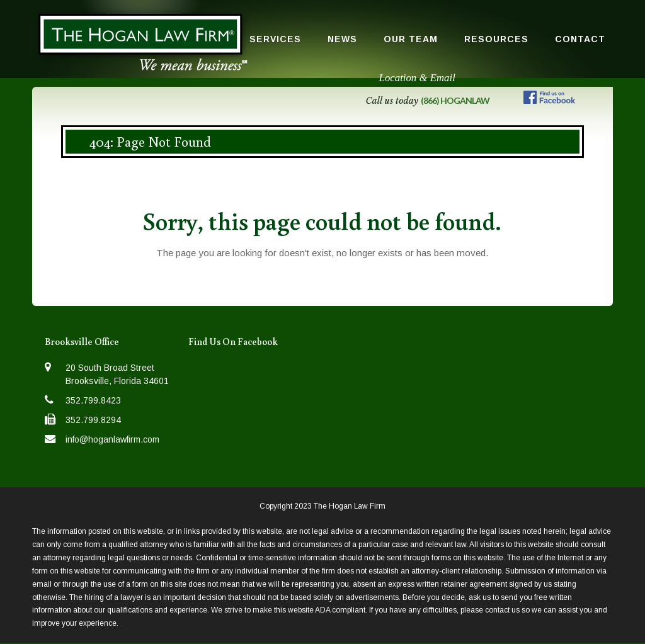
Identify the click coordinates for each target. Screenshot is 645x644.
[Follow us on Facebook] (549, 100)
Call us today (427, 101)
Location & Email (417, 78)
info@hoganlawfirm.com (112, 439)
